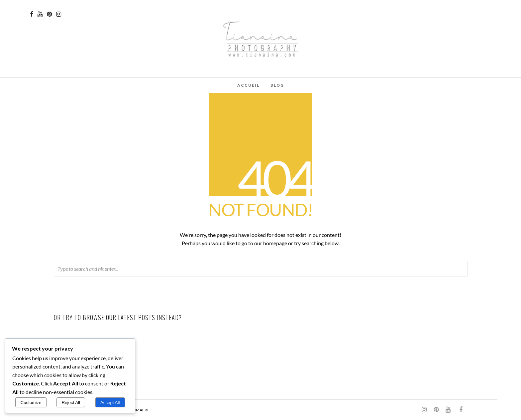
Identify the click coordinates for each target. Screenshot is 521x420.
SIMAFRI (141, 410)
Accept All (110, 403)
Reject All (71, 403)
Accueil (248, 85)
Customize (31, 403)
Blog (277, 85)
